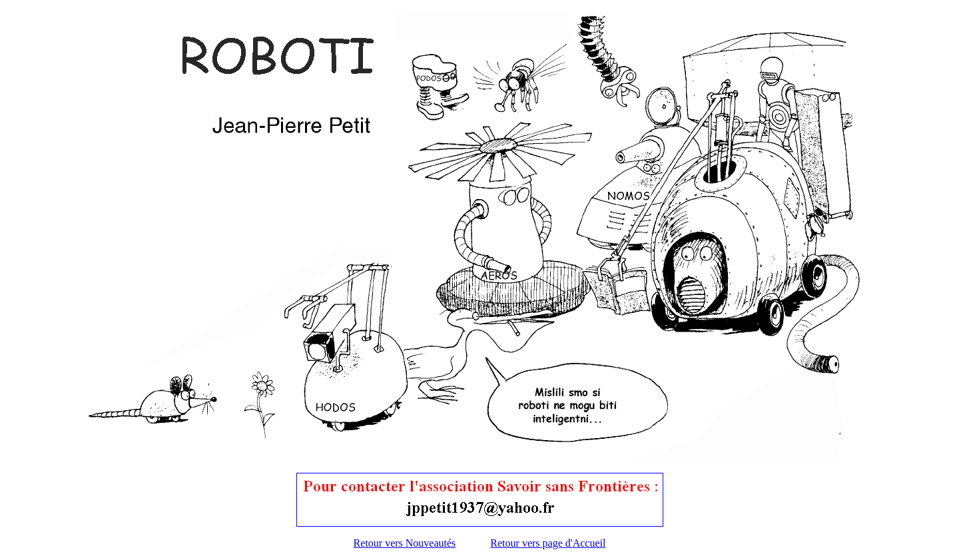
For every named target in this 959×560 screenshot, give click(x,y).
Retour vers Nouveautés (405, 543)
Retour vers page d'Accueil (548, 543)
